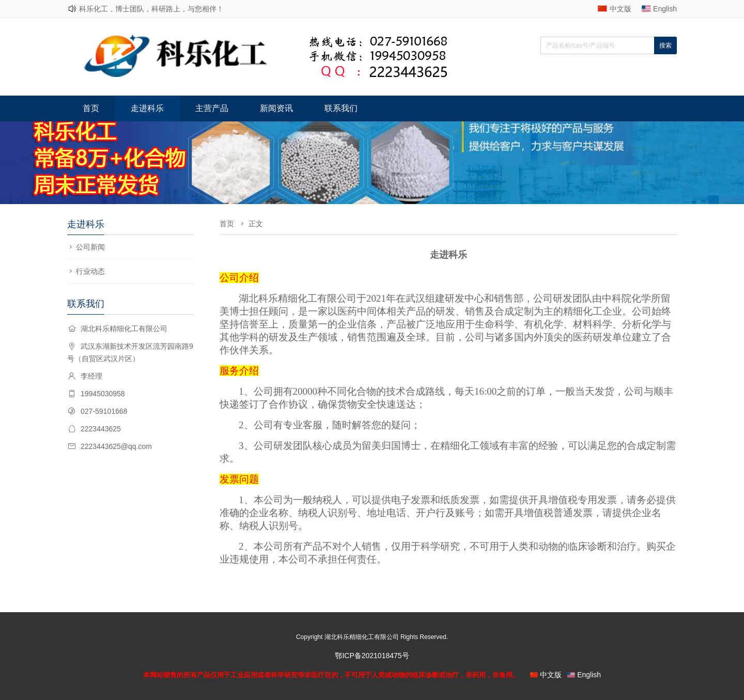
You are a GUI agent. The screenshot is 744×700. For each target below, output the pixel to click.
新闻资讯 (276, 108)
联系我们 (341, 108)
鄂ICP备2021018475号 (372, 656)
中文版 (621, 9)
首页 (91, 108)
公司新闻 (90, 247)
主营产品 (212, 108)
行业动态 (90, 271)
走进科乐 (147, 108)
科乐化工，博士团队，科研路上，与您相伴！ (151, 9)
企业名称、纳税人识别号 (303, 513)
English (665, 9)
